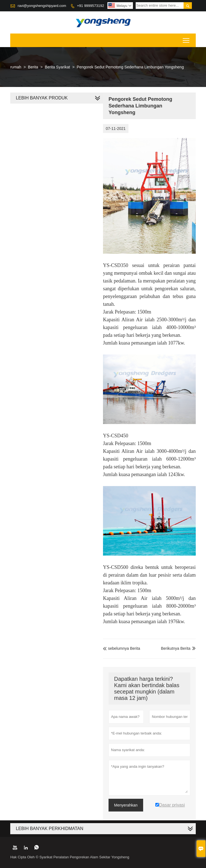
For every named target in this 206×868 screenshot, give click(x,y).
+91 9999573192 (91, 6)
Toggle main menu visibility (186, 39)
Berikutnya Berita (176, 648)
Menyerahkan (126, 805)
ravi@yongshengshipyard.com (42, 6)
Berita (33, 67)
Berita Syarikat (57, 67)
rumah (16, 67)
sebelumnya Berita (122, 648)
